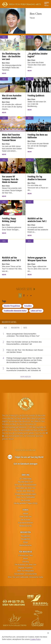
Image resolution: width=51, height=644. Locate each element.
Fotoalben (28, 306)
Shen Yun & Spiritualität (25, 497)
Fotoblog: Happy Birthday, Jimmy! (9, 220)
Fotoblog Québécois (36, 96)
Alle (6, 328)
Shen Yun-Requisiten (26, 571)
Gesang (26, 562)
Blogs (26, 542)
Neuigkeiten (15, 328)
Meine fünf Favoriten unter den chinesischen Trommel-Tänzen (12, 137)
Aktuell (26, 513)
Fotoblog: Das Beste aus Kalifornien (38, 136)
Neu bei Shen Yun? (26, 482)
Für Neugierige (26, 552)
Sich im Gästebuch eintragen (26, 464)
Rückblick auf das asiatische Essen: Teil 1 (11, 259)
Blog (4, 37)
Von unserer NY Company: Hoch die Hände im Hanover (10, 179)
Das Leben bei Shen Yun (26, 488)
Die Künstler (26, 500)
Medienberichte (26, 526)
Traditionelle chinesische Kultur (15, 311)
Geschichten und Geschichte (25, 574)
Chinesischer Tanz (26, 555)
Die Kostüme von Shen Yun (26, 565)
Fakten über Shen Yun (26, 491)
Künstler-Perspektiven (12, 306)
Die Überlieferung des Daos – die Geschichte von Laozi (11, 56)
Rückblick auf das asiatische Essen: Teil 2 (37, 220)
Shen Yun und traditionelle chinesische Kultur (26, 577)
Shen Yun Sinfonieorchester (26, 485)
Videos (25, 510)
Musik (26, 558)
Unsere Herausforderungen (26, 494)
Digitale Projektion (26, 568)
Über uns (26, 475)
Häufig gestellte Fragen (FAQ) (26, 503)
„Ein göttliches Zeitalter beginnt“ (38, 55)
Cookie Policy (35, 639)
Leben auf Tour (36, 311)
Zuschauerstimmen (26, 523)
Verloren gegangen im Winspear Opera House (37, 259)
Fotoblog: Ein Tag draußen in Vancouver (37, 178)
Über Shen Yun (26, 517)
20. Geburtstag (25, 479)
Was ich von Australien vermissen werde (12, 97)
